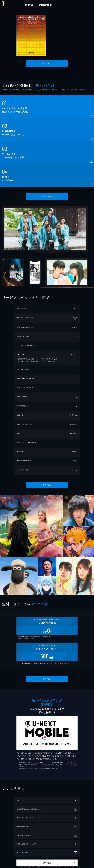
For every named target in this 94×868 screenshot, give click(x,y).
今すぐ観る (47, 63)
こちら (49, 361)
